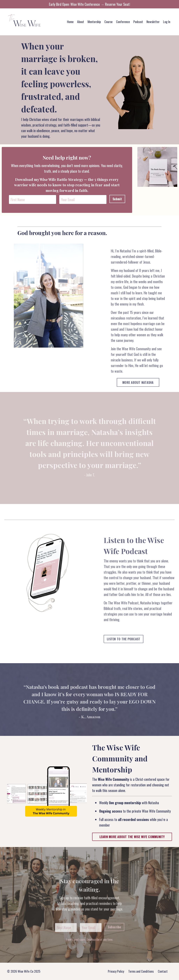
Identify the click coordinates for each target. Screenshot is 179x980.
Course (108, 22)
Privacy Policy (116, 971)
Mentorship (94, 22)
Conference (123, 22)
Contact (163, 971)
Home (70, 22)
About (81, 22)
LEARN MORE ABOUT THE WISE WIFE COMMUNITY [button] (132, 837)
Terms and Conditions (141, 971)
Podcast (138, 22)
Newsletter (153, 22)
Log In (167, 22)
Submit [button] (117, 199)
